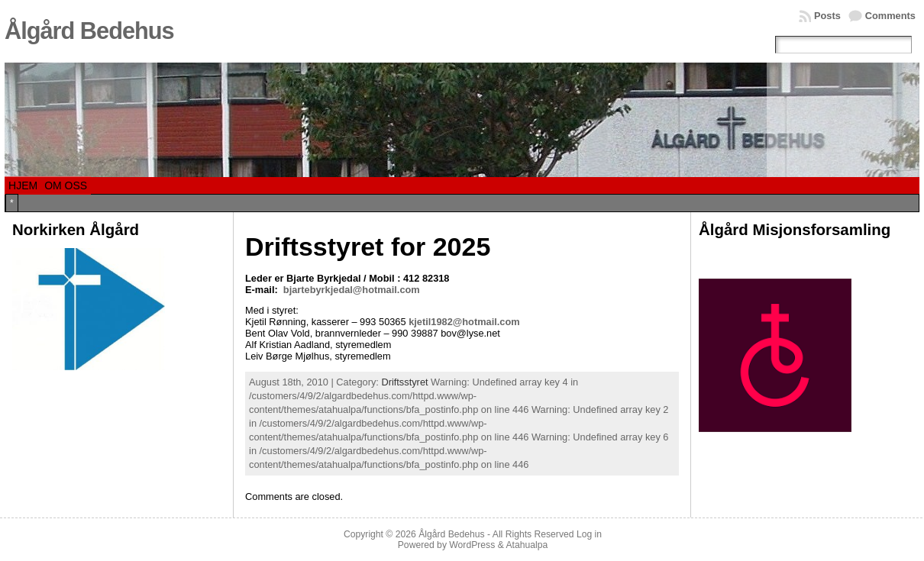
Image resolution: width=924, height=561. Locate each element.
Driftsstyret (404, 382)
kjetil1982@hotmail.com (464, 322)
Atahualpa (527, 545)
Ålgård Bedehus (89, 31)
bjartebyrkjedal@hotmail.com (352, 290)
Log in (589, 534)
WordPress (472, 545)
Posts (827, 16)
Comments (890, 16)
